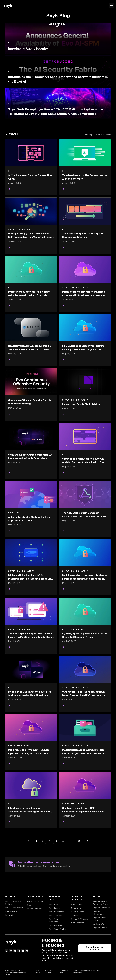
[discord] (27, 951)
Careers (75, 915)
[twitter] (7, 951)
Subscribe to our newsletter (95, 948)
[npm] (23, 951)
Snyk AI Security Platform (13, 903)
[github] (19, 951)
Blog (29, 905)
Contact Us (76, 908)
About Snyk (76, 904)
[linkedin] (15, 951)
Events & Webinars (80, 919)
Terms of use (64, 971)
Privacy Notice (49, 971)
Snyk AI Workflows (14, 908)
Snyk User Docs (56, 912)
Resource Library (35, 901)
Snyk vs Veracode (101, 908)
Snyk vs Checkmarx (98, 913)
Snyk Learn (54, 908)
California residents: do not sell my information (88, 971)
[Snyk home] (8, 6)
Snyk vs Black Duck (100, 919)
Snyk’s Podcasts (35, 909)
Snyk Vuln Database (54, 920)
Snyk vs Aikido (100, 928)
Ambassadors (77, 923)
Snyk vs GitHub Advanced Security (102, 903)
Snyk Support (55, 915)
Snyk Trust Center (57, 929)
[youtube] (11, 951)
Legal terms (37, 971)
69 (78, 840)
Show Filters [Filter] (15, 134)
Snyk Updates (55, 925)
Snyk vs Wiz (99, 924)
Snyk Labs (54, 904)
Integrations (11, 915)
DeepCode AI (11, 911)
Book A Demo (78, 912)
